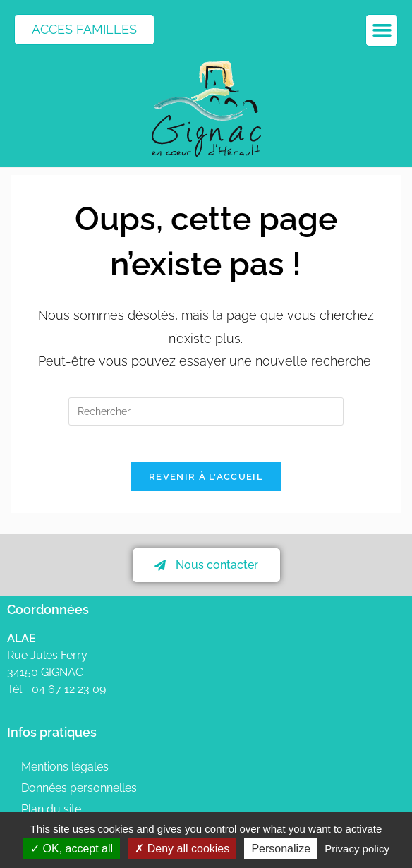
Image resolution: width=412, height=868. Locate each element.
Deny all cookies (182, 849)
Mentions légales (65, 773)
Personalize (281, 849)
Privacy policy (357, 849)
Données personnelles (79, 794)
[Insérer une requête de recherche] (206, 411)
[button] (382, 30)
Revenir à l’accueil (206, 483)
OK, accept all (72, 849)
